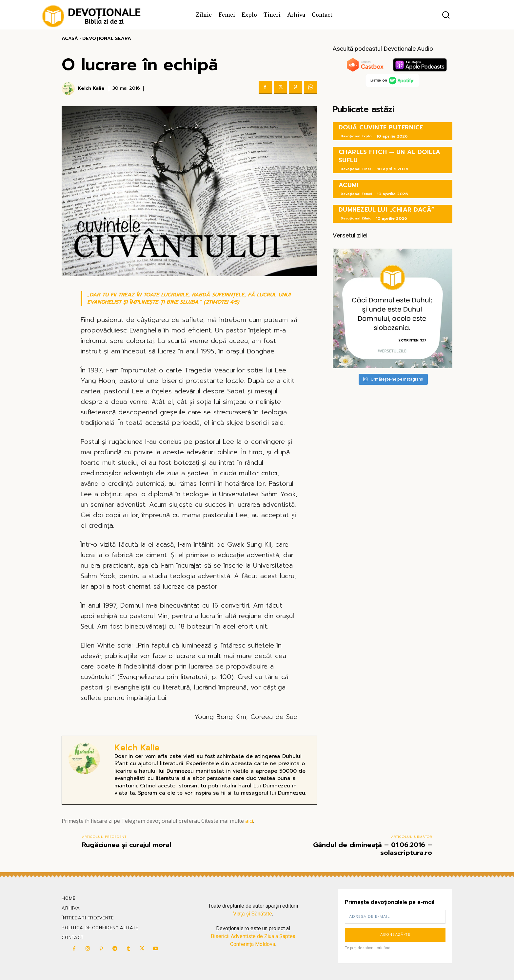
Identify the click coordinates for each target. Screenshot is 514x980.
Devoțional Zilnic (356, 218)
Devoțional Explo (356, 136)
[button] (446, 15)
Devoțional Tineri (356, 169)
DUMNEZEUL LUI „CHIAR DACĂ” (386, 210)
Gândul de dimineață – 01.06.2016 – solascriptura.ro (373, 849)
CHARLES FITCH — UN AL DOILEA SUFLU (390, 156)
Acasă (70, 38)
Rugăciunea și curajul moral (127, 845)
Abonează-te (395, 934)
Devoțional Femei (356, 194)
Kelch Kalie (91, 89)
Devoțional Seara (107, 38)
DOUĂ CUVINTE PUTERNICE (381, 127)
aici (249, 821)
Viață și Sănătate (253, 914)
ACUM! (349, 185)
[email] (395, 917)
